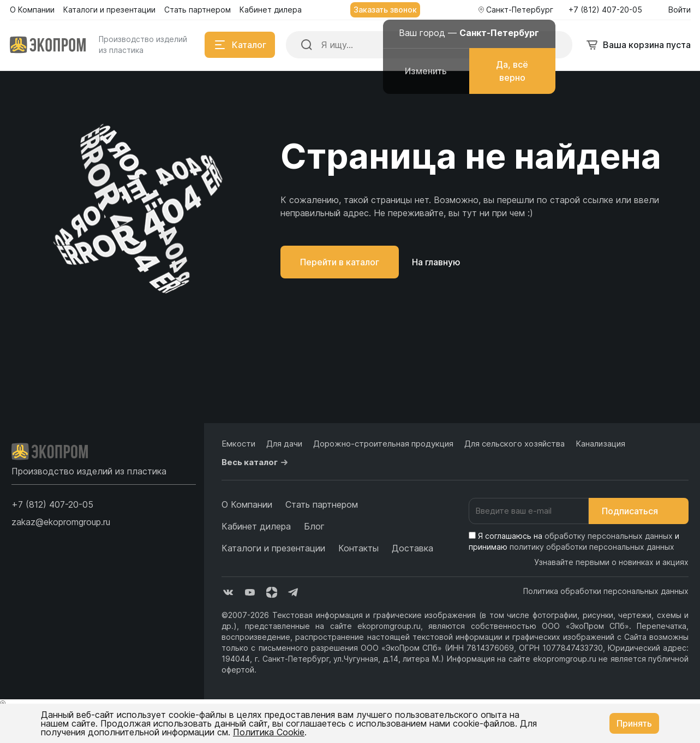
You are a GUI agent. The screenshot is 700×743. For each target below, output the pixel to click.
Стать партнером (322, 504)
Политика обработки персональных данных (606, 591)
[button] (52, 504)
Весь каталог (256, 462)
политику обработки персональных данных (592, 547)
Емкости (238, 444)
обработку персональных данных (609, 536)
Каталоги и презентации (273, 548)
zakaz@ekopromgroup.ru (61, 522)
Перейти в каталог (340, 262)
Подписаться (639, 511)
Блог (314, 526)
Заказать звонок (385, 10)
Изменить (426, 71)
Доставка (412, 548)
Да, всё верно (512, 71)
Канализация (600, 444)
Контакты (358, 548)
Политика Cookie (269, 732)
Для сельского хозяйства (514, 444)
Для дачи (284, 444)
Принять (634, 723)
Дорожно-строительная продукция (383, 444)
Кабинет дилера (256, 526)
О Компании (247, 504)
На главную (436, 262)
